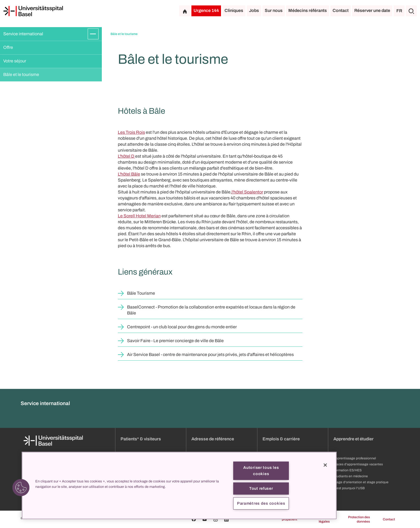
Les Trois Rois (131, 132)
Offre (8, 47)
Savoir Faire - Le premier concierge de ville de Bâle (175, 341)
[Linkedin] (226, 519)
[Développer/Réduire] (93, 34)
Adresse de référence (213, 439)
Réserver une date (372, 10)
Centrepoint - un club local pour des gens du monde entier (182, 327)
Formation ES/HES (348, 470)
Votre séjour (15, 61)
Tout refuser (261, 488)
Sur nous (274, 10)
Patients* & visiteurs (141, 439)
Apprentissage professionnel (355, 458)
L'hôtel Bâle (129, 174)
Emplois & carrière (281, 439)
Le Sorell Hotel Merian (139, 216)
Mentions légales (323, 519)
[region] (179, 486)
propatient (290, 519)
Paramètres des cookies (261, 503)
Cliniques (234, 10)
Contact (341, 10)
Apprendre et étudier (353, 439)
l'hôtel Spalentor (247, 192)
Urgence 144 (206, 10)
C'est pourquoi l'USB (349, 488)
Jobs (254, 10)
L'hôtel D (127, 156)
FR (399, 11)
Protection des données (359, 519)
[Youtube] (205, 519)
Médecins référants (308, 10)
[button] (21, 488)
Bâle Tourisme (141, 293)
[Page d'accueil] (33, 11)
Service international (23, 34)
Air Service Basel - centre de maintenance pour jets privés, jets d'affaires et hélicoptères (210, 354)
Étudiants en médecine (351, 476)
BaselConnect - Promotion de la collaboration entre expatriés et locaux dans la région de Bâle (211, 310)
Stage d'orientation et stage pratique (361, 482)
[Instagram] (216, 519)
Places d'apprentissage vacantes (358, 464)
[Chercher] (411, 11)
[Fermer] (325, 465)
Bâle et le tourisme (21, 74)
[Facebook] (194, 519)
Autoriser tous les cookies (261, 471)
